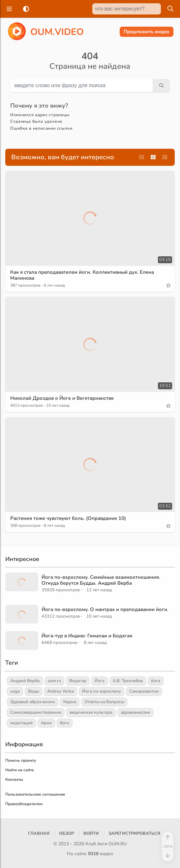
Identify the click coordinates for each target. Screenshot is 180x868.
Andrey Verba (60, 691)
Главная (39, 833)
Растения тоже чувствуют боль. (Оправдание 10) (68, 518)
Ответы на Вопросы (104, 702)
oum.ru (54, 681)
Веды (33, 691)
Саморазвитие (144, 691)
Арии (46, 723)
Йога (100, 681)
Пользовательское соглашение (35, 794)
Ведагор (78, 681)
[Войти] (91, 834)
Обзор (66, 833)
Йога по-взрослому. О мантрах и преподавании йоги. (105, 609)
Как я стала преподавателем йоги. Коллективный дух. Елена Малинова (82, 275)
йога (156, 681)
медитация (21, 723)
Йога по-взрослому (102, 691)
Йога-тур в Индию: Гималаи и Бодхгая (87, 636)
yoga (15, 691)
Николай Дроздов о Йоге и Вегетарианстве (62, 398)
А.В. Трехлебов (128, 681)
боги (65, 723)
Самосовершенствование (36, 712)
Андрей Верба (25, 681)
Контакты (14, 779)
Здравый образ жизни (33, 702)
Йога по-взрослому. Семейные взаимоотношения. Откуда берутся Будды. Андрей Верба (101, 580)
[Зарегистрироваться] (134, 834)
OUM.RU (118, 844)
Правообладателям (24, 804)
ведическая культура (91, 712)
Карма (70, 702)
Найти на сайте (20, 770)
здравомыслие (135, 712)
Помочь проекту (21, 760)
